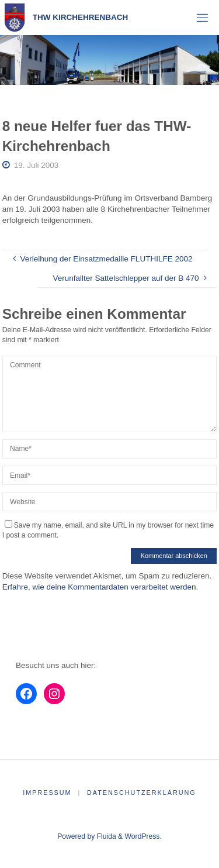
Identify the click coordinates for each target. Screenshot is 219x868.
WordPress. (143, 836)
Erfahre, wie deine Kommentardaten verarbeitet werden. (100, 587)
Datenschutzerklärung (142, 793)
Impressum (47, 793)
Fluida (105, 836)
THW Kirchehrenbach (81, 17)
